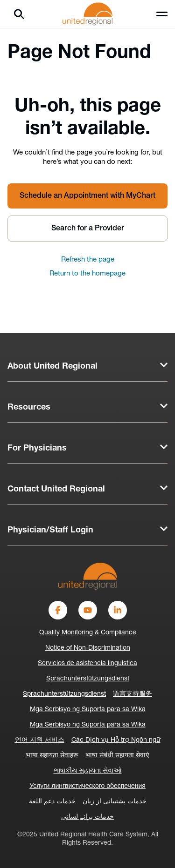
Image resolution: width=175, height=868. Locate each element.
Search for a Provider (88, 229)
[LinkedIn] (118, 610)
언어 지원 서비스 (40, 740)
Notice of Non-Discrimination (88, 648)
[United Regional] (88, 576)
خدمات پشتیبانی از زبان (115, 802)
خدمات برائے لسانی (87, 817)
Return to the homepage (87, 274)
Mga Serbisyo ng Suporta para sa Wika (88, 710)
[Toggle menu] (162, 14)
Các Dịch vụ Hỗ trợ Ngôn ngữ (116, 740)
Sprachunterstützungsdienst (88, 679)
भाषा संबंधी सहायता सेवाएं (117, 756)
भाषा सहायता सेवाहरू (52, 756)
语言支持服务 (133, 694)
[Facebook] (58, 610)
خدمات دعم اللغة (52, 802)
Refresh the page (88, 260)
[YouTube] (88, 610)
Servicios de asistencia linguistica (87, 663)
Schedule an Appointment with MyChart (87, 196)
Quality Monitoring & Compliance (88, 633)
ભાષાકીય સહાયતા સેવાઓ (88, 771)
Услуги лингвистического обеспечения (87, 786)
